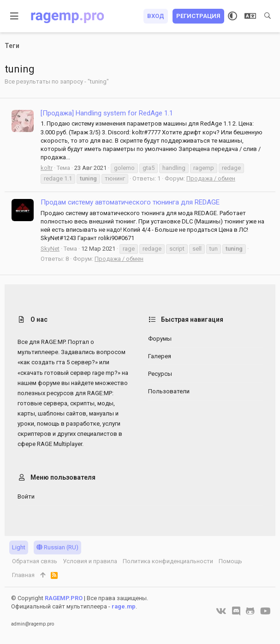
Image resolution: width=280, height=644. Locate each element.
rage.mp (124, 606)
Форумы (160, 339)
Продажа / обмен (211, 178)
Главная (23, 575)
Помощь (230, 561)
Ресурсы (160, 374)
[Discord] (236, 611)
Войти (26, 497)
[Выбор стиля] (232, 16)
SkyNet (50, 249)
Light (19, 547)
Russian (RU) (57, 547)
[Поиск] (268, 16)
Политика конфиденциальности (168, 561)
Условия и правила (90, 561)
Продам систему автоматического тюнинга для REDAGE (130, 202)
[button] (15, 16)
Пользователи (169, 391)
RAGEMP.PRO (64, 598)
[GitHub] (250, 611)
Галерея (160, 356)
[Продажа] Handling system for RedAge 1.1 (107, 113)
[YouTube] (265, 611)
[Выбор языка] (250, 16)
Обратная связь (35, 561)
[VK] (221, 611)
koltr (47, 168)
